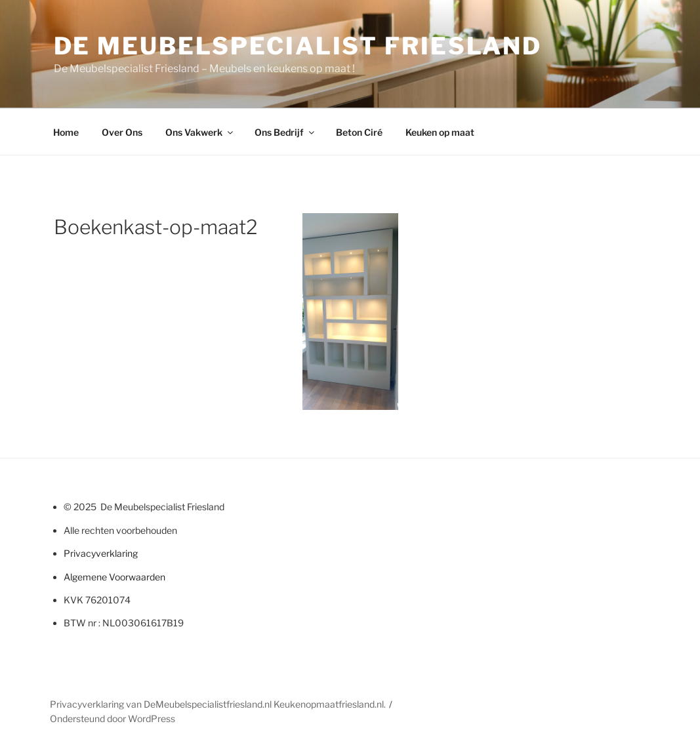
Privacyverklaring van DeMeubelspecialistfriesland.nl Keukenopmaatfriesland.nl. (218, 704)
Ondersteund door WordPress (113, 719)
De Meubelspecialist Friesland (298, 46)
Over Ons (122, 132)
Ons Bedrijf (285, 132)
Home (66, 132)
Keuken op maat (440, 132)
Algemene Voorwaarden (114, 577)
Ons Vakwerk (200, 132)
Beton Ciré (359, 132)
